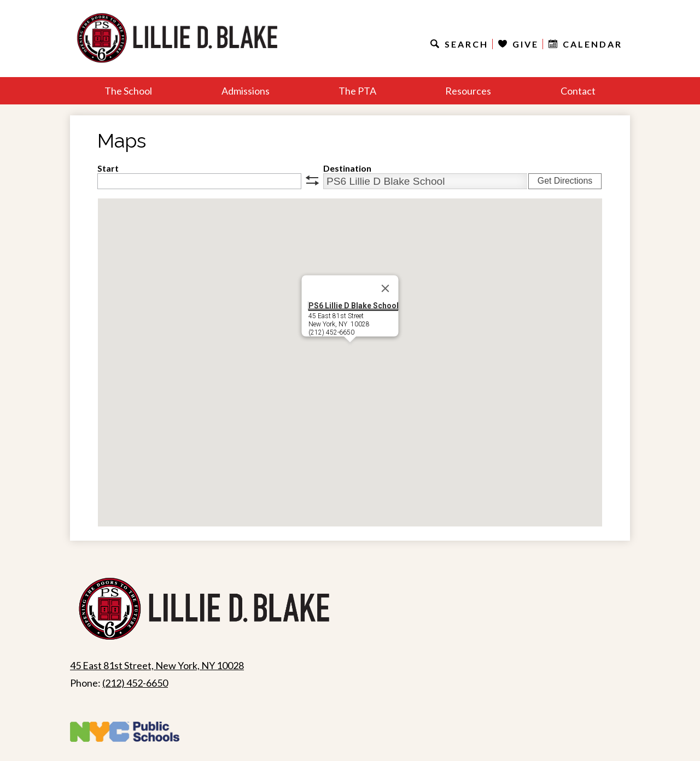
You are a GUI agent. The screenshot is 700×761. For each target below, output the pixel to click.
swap (312, 180)
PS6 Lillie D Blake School (354, 306)
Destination (347, 168)
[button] (350, 352)
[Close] (386, 289)
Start (108, 168)
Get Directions (565, 181)
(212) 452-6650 (135, 683)
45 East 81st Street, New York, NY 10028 (157, 665)
